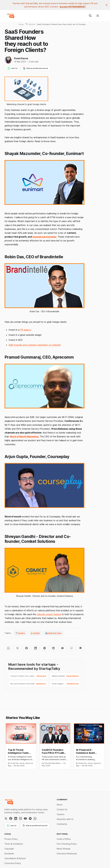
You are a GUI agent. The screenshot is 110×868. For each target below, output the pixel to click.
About (60, 805)
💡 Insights (35, 633)
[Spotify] (30, 818)
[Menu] (98, 16)
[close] (107, 5)
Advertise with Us (65, 819)
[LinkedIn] (16, 818)
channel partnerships (44, 237)
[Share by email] (63, 648)
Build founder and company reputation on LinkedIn (35, 345)
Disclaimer (9, 854)
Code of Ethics (64, 839)
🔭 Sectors (20, 633)
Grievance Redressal (67, 854)
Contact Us (62, 809)
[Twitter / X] (6, 818)
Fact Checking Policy (67, 844)
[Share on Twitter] (18, 648)
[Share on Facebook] (27, 648)
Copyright (9, 849)
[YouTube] (25, 818)
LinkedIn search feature (49, 614)
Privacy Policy (11, 839)
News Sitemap (64, 849)
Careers (61, 814)
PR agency (26, 330)
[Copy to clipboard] (72, 648)
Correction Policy (13, 863)
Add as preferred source (36, 68)
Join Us (13, 68)
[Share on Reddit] (53, 648)
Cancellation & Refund (15, 858)
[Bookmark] (80, 648)
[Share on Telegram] (44, 648)
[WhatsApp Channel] (35, 818)
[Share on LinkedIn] (35, 648)
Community (62, 824)
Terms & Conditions (14, 844)
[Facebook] (11, 818)
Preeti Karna (21, 58)
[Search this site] (90, 16)
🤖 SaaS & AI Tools (53, 633)
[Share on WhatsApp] (9, 648)
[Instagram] (20, 818)
